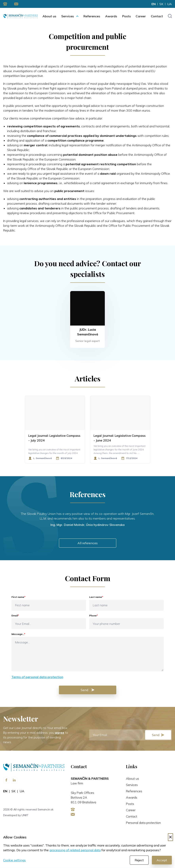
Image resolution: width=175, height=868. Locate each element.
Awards (111, 16)
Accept (162, 860)
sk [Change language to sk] (161, 4)
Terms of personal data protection (37, 677)
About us (49, 16)
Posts (126, 16)
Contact (157, 16)
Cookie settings (14, 860)
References (92, 16)
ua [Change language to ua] (169, 4)
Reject (139, 860)
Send (88, 690)
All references (88, 543)
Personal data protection (143, 823)
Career (141, 16)
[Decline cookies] (170, 837)
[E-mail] (131, 735)
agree (60, 733)
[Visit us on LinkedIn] (14, 780)
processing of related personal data (75, 850)
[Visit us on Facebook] (6, 780)
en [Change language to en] (154, 4)
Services (68, 16)
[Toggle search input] (170, 16)
